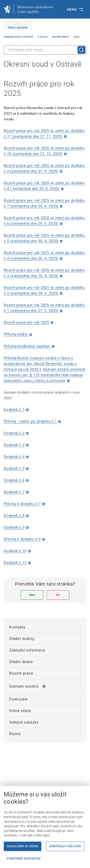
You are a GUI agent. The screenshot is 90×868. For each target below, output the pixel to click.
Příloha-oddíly (16, 334)
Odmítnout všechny (65, 846)
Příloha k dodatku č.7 (22, 504)
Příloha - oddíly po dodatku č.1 (30, 421)
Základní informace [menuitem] (27, 650)
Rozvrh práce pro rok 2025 (26, 322)
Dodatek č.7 (14, 492)
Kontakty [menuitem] (17, 627)
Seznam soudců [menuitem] (24, 686)
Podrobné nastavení (24, 859)
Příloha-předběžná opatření (27, 346)
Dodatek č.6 (14, 480)
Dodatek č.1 (14, 410)
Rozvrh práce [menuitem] (21, 673)
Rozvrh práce (61, 37)
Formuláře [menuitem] (18, 699)
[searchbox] (45, 50)
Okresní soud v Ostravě (19, 37)
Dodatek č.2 (14, 433)
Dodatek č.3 (14, 445)
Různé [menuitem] (15, 734)
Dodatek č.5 (14, 469)
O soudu (43, 37)
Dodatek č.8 (14, 516)
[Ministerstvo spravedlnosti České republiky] (28, 9)
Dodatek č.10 (15, 551)
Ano (32, 595)
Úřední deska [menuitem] (21, 662)
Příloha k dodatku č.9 (22, 539)
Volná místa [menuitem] (20, 711)
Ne (58, 595)
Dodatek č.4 (14, 457)
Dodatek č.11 (15, 563)
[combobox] (45, 50)
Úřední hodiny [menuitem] (22, 639)
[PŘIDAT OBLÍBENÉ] (18, 25)
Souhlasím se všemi (23, 846)
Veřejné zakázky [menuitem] (24, 722)
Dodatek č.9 (14, 527)
